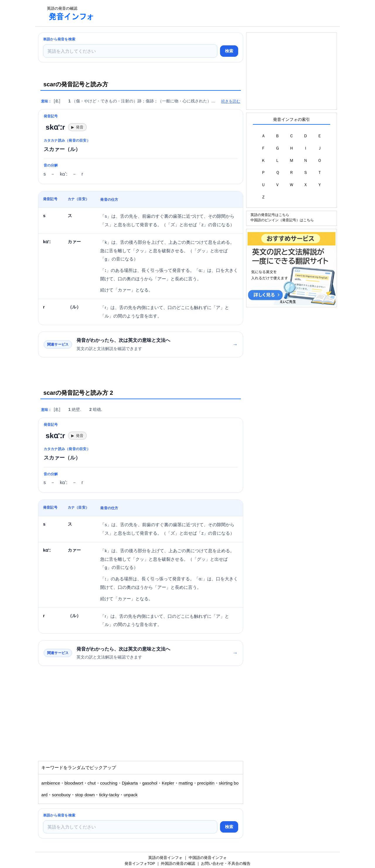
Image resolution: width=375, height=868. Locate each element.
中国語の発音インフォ (208, 858)
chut (92, 783)
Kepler (168, 783)
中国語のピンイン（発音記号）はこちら (282, 220)
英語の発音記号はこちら (270, 215)
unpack (131, 795)
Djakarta (130, 783)
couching (109, 783)
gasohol (150, 783)
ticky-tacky (109, 795)
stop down (85, 795)
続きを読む (231, 101)
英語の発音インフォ (165, 858)
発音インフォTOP (140, 863)
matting (186, 783)
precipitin (206, 783)
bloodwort (74, 783)
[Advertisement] (206, 13)
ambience (51, 783)
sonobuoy (61, 795)
